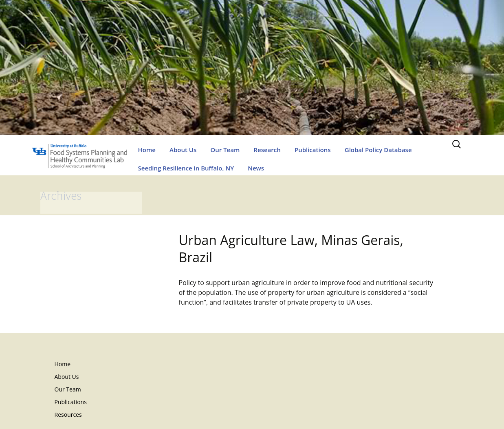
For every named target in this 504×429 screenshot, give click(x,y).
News (256, 168)
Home (147, 150)
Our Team (225, 150)
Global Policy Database (378, 150)
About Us (183, 150)
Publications (313, 150)
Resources (68, 415)
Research (267, 150)
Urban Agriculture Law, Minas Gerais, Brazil (291, 249)
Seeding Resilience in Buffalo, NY (186, 168)
